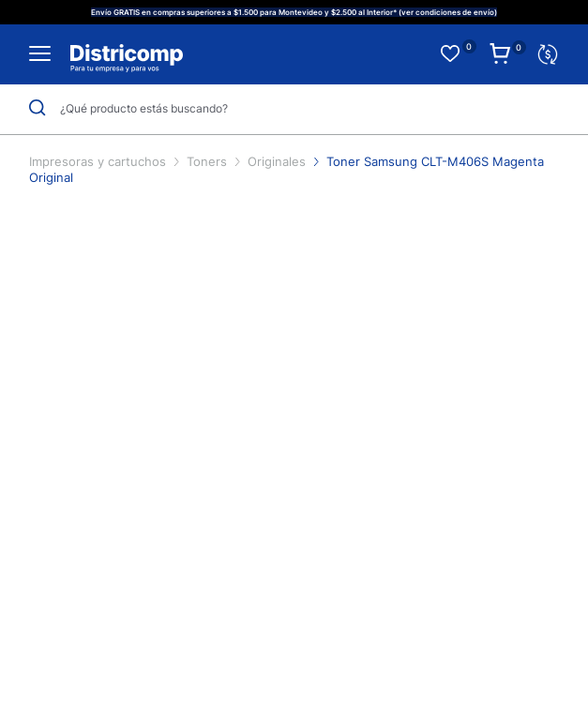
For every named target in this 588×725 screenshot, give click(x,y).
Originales (279, 161)
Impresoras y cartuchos (99, 161)
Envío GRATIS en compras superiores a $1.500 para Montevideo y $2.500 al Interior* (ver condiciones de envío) (294, 12)
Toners (209, 161)
